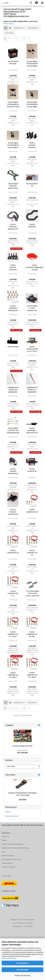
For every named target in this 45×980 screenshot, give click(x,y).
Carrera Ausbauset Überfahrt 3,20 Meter (13, 227)
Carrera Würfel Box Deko (13, 62)
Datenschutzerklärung (9, 958)
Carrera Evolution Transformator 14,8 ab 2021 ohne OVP (13, 512)
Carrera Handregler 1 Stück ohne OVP (32, 430)
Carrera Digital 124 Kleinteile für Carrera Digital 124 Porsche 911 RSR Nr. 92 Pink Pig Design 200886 (13, 145)
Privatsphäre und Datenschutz (11, 859)
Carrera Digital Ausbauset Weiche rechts (13, 186)
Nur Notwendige (23, 970)
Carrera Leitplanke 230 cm (13, 593)
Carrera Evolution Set (32, 470)
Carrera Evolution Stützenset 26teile (13, 267)
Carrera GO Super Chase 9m (22, 746)
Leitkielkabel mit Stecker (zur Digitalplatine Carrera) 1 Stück (13, 390)
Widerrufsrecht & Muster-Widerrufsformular (16, 848)
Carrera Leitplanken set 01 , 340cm (13, 634)
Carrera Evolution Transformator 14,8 (13, 471)
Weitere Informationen (22, 975)
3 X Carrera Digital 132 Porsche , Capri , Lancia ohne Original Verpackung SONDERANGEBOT (33, 594)
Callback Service (7, 863)
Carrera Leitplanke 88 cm (13, 552)
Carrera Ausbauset (32, 226)
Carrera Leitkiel (13, 347)
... (20, 38)
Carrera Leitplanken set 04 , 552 (32, 634)
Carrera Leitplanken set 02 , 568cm (13, 675)
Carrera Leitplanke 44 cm (32, 511)
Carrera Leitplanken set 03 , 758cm (32, 675)
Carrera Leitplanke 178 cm (32, 553)
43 (24, 38)
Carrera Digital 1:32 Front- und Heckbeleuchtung (13, 430)
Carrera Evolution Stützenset (32, 145)
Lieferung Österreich (12, 816)
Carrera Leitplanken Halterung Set (13, 308)
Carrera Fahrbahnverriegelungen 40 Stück (35, 267)
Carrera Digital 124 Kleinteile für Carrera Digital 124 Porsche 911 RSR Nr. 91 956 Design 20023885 (32, 104)
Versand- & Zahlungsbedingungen (13, 844)
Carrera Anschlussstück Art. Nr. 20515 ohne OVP (32, 349)
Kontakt (4, 840)
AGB (3, 852)
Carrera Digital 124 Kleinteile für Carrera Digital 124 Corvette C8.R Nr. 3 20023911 (32, 64)
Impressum (5, 836)
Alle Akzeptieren (23, 963)
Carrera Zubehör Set (32, 185)
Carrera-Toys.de (8, 23)
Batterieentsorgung (8, 856)
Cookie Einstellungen (8, 867)
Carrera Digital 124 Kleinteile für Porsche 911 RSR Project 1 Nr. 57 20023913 (13, 104)
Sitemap (8, 812)
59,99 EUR (22, 800)
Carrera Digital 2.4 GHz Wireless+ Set (32, 308)
